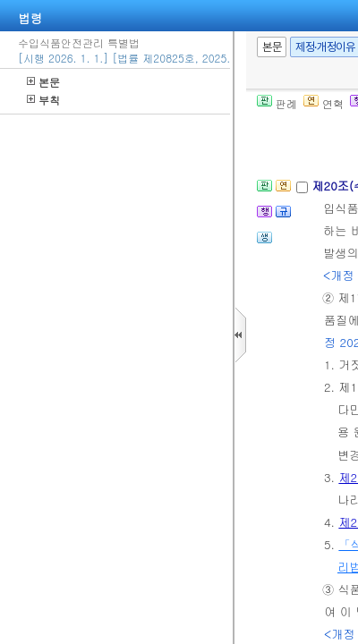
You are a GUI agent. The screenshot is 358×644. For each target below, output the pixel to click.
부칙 (43, 100)
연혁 (324, 103)
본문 (43, 82)
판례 (277, 103)
